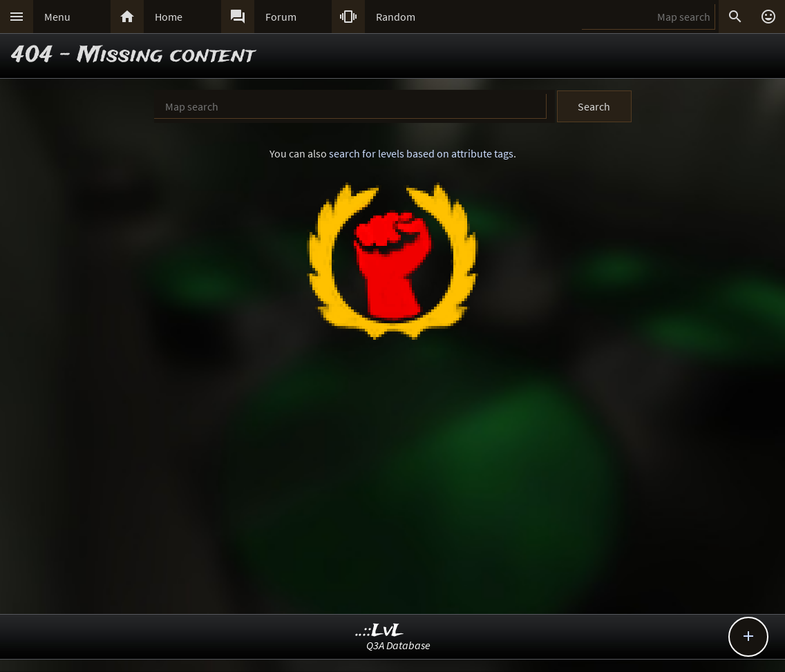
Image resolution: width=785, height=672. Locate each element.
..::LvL (380, 631)
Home (169, 17)
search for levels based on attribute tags (421, 153)
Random (396, 17)
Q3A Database (398, 645)
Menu (57, 17)
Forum (281, 17)
